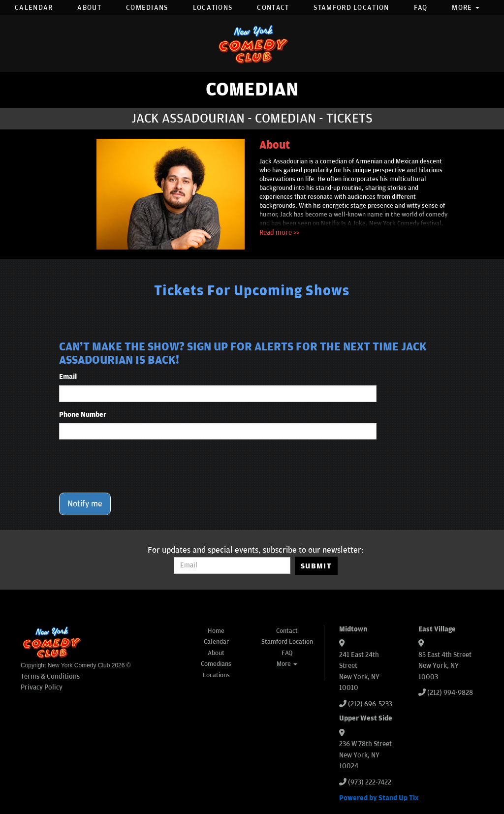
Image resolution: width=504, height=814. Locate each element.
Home (216, 631)
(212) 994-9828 (450, 693)
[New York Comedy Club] (252, 44)
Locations (213, 8)
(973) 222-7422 (370, 782)
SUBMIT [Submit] (316, 566)
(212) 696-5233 (370, 704)
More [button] (466, 8)
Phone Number (83, 415)
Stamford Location (351, 8)
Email (68, 377)
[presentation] (134, 466)
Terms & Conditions (50, 676)
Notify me (85, 504)
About (89, 8)
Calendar (34, 8)
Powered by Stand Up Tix (379, 798)
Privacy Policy (42, 687)
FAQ (421, 8)
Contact (273, 8)
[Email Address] (232, 565)
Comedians (147, 8)
